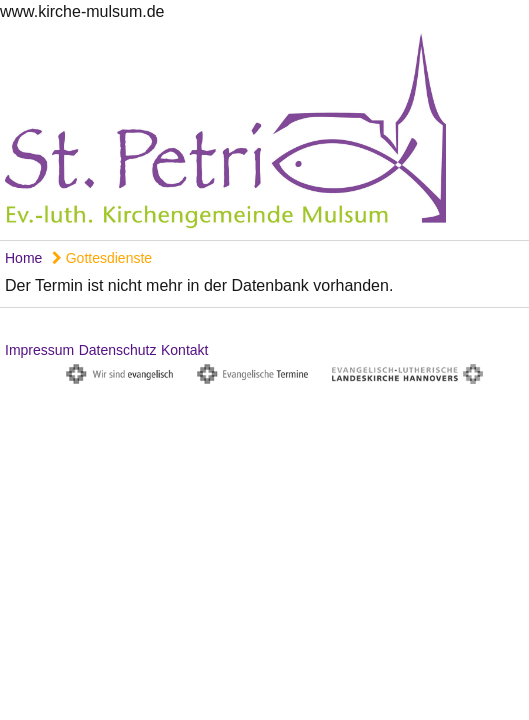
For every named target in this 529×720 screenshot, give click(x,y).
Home (23, 258)
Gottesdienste (102, 258)
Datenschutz (118, 350)
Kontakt (184, 350)
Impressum (39, 350)
